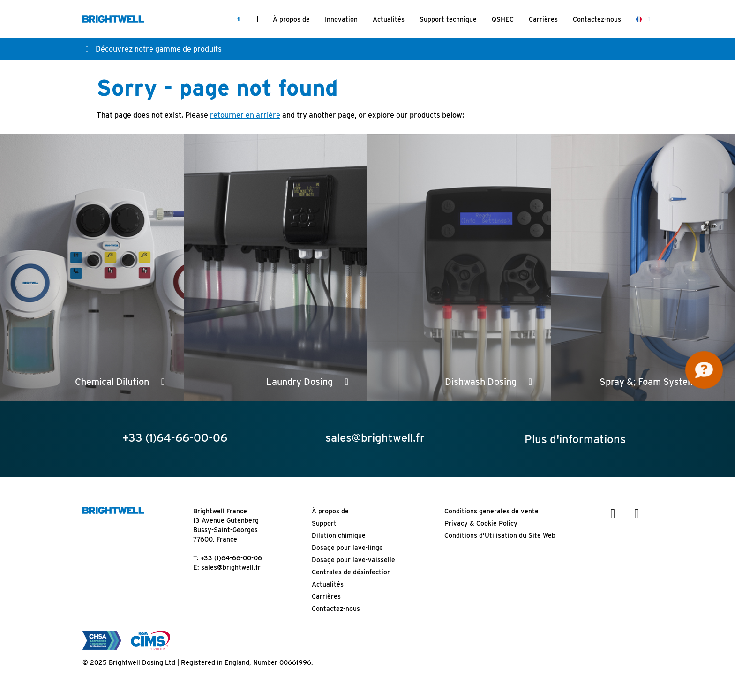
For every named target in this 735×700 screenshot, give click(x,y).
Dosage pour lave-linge (347, 548)
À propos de (291, 19)
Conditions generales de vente (491, 511)
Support (324, 523)
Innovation (341, 19)
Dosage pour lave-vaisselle (353, 560)
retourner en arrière (245, 115)
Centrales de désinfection (351, 572)
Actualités (389, 19)
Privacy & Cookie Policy (481, 523)
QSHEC (503, 19)
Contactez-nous (597, 19)
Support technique (448, 19)
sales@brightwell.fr (231, 567)
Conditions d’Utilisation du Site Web (500, 535)
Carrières (543, 19)
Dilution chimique (339, 535)
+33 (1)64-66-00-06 (231, 558)
